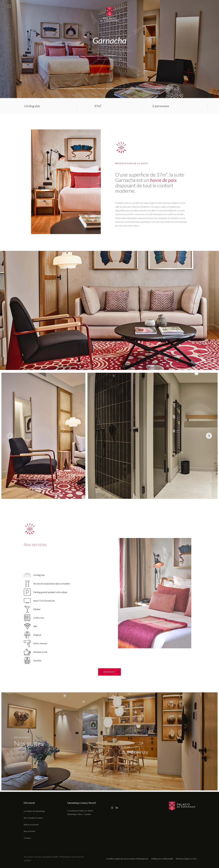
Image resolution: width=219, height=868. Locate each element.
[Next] (209, 436)
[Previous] (10, 436)
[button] (3, 866)
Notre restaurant (31, 825)
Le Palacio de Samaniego (34, 811)
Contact (27, 838)
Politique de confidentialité (162, 859)
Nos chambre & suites (33, 818)
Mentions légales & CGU (186, 859)
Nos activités (30, 831)
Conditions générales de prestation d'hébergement (127, 859)
